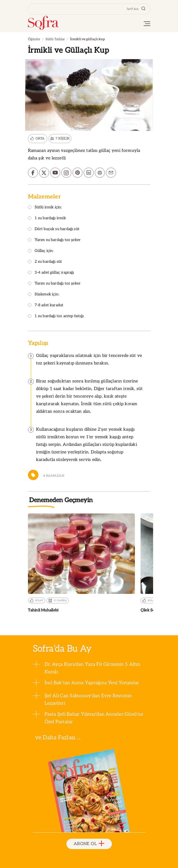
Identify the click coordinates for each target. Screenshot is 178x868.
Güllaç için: (41, 251)
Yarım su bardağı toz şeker (54, 240)
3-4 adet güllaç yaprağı (51, 273)
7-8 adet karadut (46, 305)
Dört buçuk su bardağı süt (54, 229)
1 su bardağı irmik (47, 218)
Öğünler (34, 39)
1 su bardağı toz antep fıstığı (56, 316)
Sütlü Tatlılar (55, 39)
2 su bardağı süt (45, 262)
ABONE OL (89, 844)
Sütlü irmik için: (45, 208)
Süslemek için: (44, 295)
